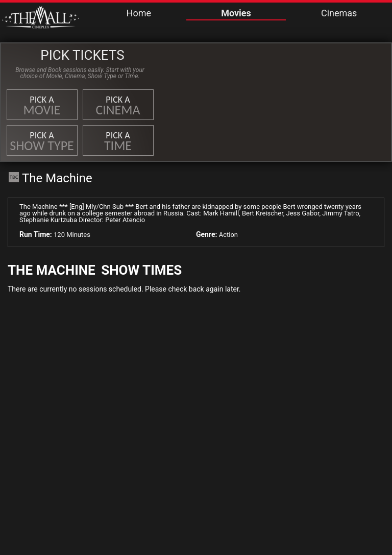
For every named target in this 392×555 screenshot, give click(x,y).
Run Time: (36, 234)
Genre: (206, 234)
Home (139, 13)
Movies (236, 13)
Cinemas (339, 13)
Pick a (42, 106)
